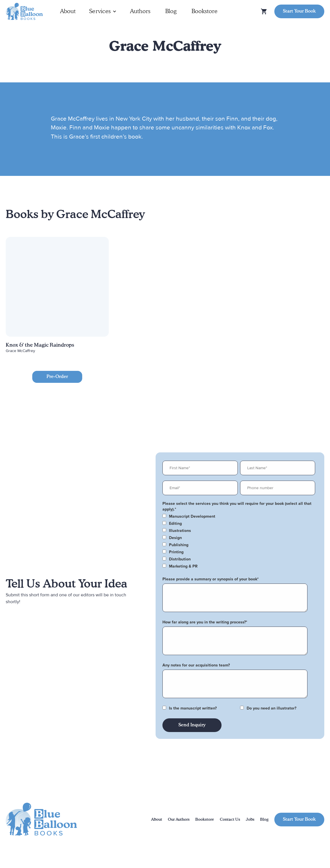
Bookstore (205, 11)
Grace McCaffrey (20, 351)
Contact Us (230, 820)
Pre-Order (57, 377)
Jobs (250, 820)
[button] (103, 11)
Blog (171, 11)
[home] (24, 12)
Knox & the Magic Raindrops (40, 345)
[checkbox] (239, 517)
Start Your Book (299, 11)
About (68, 11)
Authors (140, 11)
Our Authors (179, 820)
